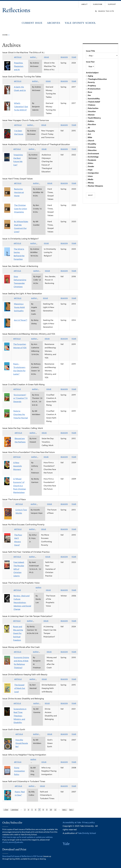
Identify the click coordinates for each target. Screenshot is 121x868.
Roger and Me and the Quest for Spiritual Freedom (18, 633)
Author (34, 57)
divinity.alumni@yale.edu (13, 842)
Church (91, 141)
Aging (90, 76)
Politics (91, 121)
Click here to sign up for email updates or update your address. (28, 837)
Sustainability (94, 99)
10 (51, 810)
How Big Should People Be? (22, 743)
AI (89, 128)
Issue (46, 57)
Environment (93, 154)
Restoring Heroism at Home (19, 192)
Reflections (17, 10)
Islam (90, 176)
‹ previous (14, 810)
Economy (92, 147)
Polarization (93, 108)
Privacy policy (89, 822)
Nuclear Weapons (95, 186)
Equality (91, 131)
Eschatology (93, 157)
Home (5, 35)
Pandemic (92, 160)
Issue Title (90, 51)
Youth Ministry (94, 118)
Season (64, 57)
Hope (90, 170)
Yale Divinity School (80, 23)
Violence (92, 105)
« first (6, 810)
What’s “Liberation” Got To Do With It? (21, 107)
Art (89, 134)
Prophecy (92, 86)
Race (90, 92)
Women (91, 115)
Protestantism (94, 89)
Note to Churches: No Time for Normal (21, 414)
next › (65, 810)
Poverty (91, 82)
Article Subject (92, 73)
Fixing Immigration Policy (19, 771)
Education (92, 150)
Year (74, 57)
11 (55, 810)
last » (71, 810)
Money (91, 183)
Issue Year (90, 62)
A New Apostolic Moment (18, 466)
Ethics (91, 163)
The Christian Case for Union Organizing (21, 209)
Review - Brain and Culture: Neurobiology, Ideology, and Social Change (22, 603)
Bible (90, 137)
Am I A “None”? (21, 320)
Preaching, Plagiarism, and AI (19, 66)
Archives (54, 23)
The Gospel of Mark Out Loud (20, 688)
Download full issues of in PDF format (22, 856)
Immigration (93, 173)
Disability (92, 144)
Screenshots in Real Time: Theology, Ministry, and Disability (20, 716)
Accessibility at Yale (72, 822)
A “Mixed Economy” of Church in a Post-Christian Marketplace (20, 486)
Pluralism (92, 124)
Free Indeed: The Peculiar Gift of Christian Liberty (19, 569)
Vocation (92, 111)
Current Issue (32, 23)
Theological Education (97, 79)
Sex (89, 95)
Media (91, 179)
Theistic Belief (94, 102)
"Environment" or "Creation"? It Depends (20, 398)
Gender (91, 166)
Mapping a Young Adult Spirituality (19, 307)
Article (18, 57)
